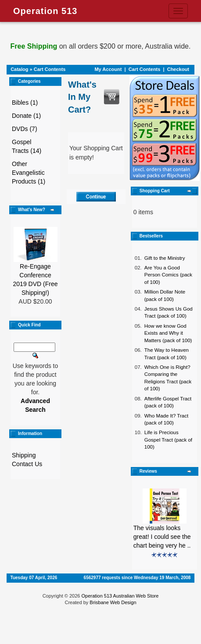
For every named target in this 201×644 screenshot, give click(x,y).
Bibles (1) (25, 103)
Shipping (24, 455)
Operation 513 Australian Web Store (120, 596)
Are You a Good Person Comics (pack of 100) (168, 275)
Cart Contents (50, 69)
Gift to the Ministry (165, 258)
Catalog (19, 69)
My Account (108, 69)
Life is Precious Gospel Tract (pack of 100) (168, 440)
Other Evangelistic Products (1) (29, 173)
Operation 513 (45, 11)
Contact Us (27, 464)
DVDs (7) (25, 129)
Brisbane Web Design (113, 602)
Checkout (178, 69)
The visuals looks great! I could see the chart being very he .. (162, 537)
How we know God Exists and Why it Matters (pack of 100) (168, 333)
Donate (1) (26, 116)
